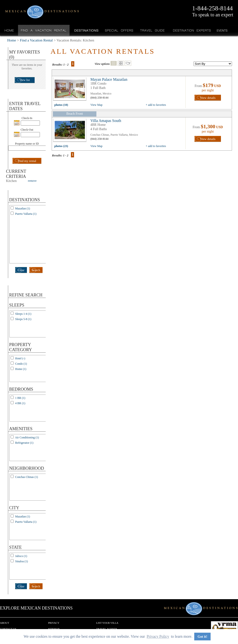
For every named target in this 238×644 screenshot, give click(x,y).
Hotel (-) (20, 358)
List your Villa (107, 623)
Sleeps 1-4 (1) (23, 314)
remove (32, 181)
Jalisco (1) (21, 556)
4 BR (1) (20, 403)
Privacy (54, 623)
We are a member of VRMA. (224, 628)
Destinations (86, 30)
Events (222, 30)
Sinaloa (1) (22, 561)
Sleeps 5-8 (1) (23, 319)
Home (9, 30)
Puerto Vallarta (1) (26, 214)
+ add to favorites (156, 105)
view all (71, 90)
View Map (96, 105)
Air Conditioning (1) (27, 437)
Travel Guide (153, 30)
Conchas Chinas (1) (27, 477)
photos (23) (61, 146)
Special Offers (119, 30)
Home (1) (21, 369)
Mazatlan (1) (23, 208)
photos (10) (61, 105)
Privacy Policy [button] (158, 636)
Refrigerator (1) (24, 443)
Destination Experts (191, 30)
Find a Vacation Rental (44, 30)
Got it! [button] (202, 637)
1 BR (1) (20, 398)
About (5, 623)
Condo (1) (21, 364)
